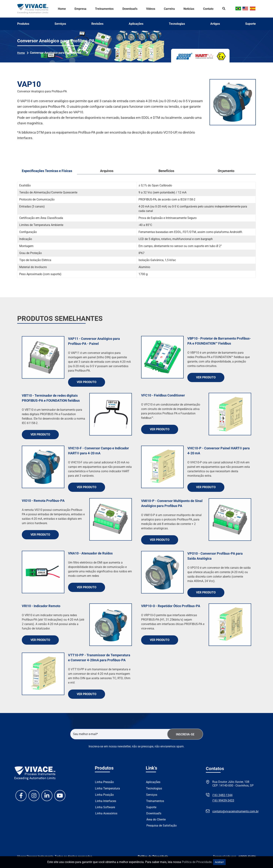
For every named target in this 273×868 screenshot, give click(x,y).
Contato (208, 9)
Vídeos (151, 9)
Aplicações (136, 24)
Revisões (97, 24)
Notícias (189, 9)
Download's (130, 9)
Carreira (169, 9)
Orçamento (226, 171)
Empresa (80, 9)
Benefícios (166, 171)
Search (224, 9)
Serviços (60, 24)
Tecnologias (177, 24)
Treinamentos (104, 9)
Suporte (251, 24)
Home (62, 9)
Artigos (215, 24)
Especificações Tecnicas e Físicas (47, 171)
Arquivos (107, 171)
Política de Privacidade (197, 862)
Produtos (23, 24)
